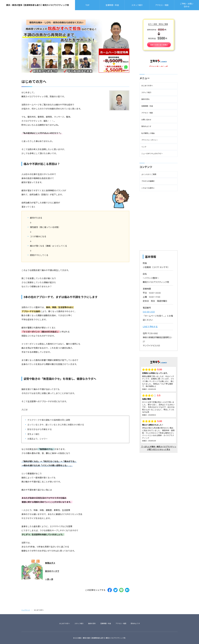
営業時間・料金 (106, 623)
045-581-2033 (149, 312)
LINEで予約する (150, 327)
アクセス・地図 (121, 623)
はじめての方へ (65, 623)
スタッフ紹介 (79, 623)
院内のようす (135, 623)
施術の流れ (92, 623)
